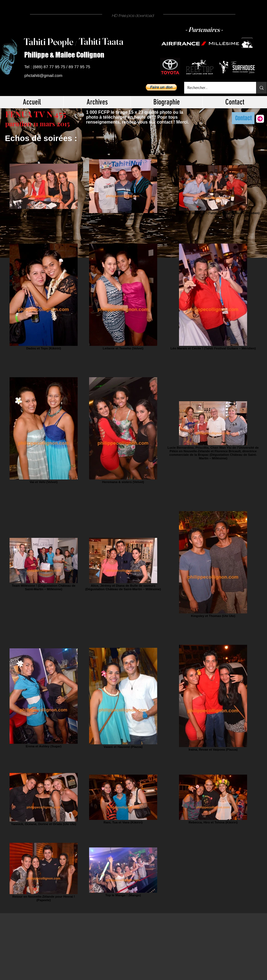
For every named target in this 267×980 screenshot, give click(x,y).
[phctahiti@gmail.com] (44, 76)
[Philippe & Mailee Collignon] (66, 55)
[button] (161, 87)
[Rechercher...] (216, 88)
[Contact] (243, 118)
